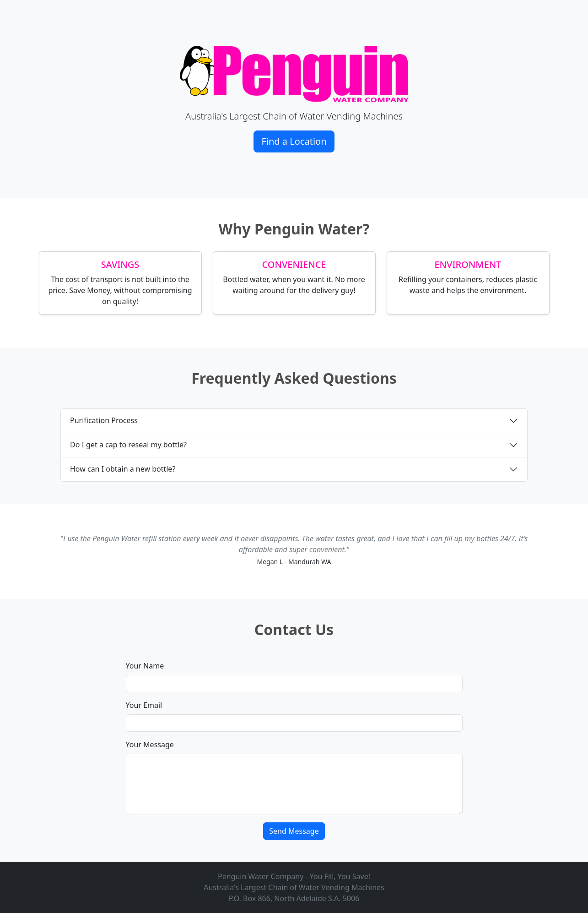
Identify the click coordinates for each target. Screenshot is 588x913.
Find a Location (294, 141)
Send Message (294, 831)
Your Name (145, 666)
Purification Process (104, 420)
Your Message (150, 745)
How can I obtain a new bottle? (123, 469)
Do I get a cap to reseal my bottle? (128, 445)
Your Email (144, 705)
